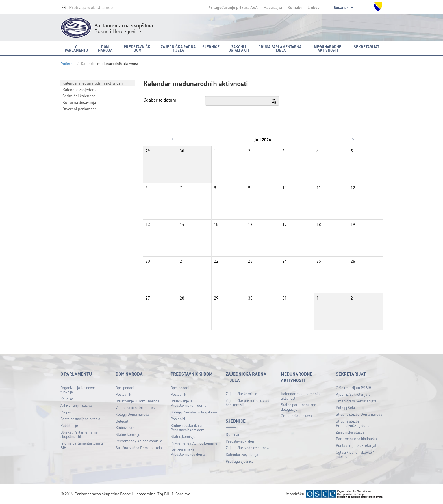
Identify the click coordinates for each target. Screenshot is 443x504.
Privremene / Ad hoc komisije (139, 441)
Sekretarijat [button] (366, 47)
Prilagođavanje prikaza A (233, 7)
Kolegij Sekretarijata (352, 407)
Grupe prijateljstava (296, 416)
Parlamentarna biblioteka (356, 439)
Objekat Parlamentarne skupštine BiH (79, 434)
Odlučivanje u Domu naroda (137, 401)
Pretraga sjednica (240, 461)
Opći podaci (125, 388)
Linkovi (314, 7)
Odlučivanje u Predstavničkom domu (188, 403)
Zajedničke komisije (241, 394)
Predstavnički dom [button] (138, 48)
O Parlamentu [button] (76, 48)
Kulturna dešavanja (79, 102)
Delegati (122, 421)
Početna (68, 63)
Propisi (66, 412)
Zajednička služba (350, 432)
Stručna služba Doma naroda (139, 448)
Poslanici (178, 419)
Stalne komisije (128, 434)
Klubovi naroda (128, 427)
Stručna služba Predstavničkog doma (188, 452)
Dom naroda (236, 434)
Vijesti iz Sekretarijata (353, 394)
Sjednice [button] (211, 47)
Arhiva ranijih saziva (76, 405)
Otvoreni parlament (79, 109)
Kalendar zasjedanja (80, 89)
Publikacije (69, 425)
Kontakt (295, 7)
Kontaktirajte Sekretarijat (356, 445)
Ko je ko (67, 399)
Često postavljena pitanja (80, 419)
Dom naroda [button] (105, 48)
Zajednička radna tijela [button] (178, 48)
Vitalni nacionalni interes (135, 407)
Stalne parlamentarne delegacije (298, 407)
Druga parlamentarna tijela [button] (280, 48)
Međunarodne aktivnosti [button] (328, 48)
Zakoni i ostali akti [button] (239, 48)
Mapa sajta (273, 7)
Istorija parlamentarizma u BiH (82, 445)
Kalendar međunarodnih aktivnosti (93, 83)
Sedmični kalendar (79, 96)
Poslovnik (123, 394)
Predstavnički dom (240, 441)
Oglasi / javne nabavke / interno (355, 454)
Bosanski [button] (343, 7)
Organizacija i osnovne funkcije (78, 390)
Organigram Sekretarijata (356, 401)
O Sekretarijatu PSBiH (354, 388)
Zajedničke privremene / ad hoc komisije (247, 403)
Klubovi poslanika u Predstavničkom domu (188, 427)
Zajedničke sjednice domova (248, 448)
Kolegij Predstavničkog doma (194, 412)
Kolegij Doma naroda (132, 414)
